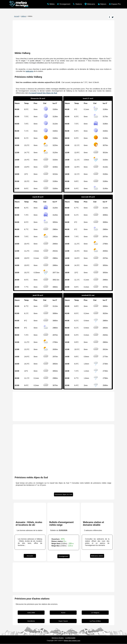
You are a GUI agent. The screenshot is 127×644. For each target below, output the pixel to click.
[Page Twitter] (113, 17)
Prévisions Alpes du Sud (63, 495)
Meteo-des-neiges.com (72, 641)
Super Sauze (63, 621)
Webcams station (97, 556)
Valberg (24, 16)
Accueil (17, 16)
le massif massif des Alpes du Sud (43, 93)
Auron (63, 613)
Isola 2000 (31, 613)
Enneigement (63, 556)
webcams (30, 71)
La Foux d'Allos (95, 621)
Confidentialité (70, 638)
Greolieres (31, 621)
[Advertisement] (64, 406)
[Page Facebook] (109, 17)
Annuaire (30, 556)
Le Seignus (95, 613)
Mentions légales (58, 638)
